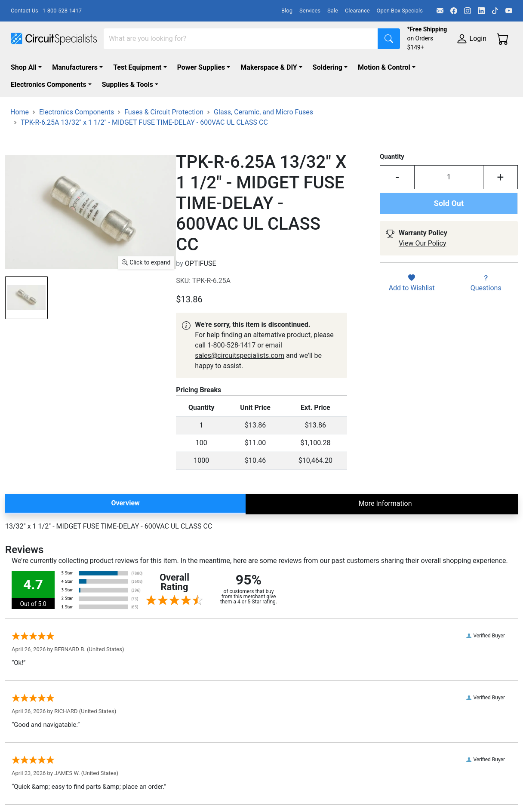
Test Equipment (137, 67)
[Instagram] (468, 11)
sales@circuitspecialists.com (240, 355)
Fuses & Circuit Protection (164, 112)
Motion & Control (384, 67)
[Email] (440, 11)
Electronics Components (49, 85)
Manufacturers (75, 67)
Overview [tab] (125, 503)
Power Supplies (201, 67)
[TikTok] (495, 11)
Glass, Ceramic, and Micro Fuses (263, 112)
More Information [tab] (385, 503)
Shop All (24, 67)
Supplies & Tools (128, 85)
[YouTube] (509, 11)
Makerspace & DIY (269, 67)
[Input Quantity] (449, 177)
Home (20, 112)
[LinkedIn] (481, 11)
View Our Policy (423, 243)
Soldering (328, 67)
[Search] (241, 39)
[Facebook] (454, 11)
